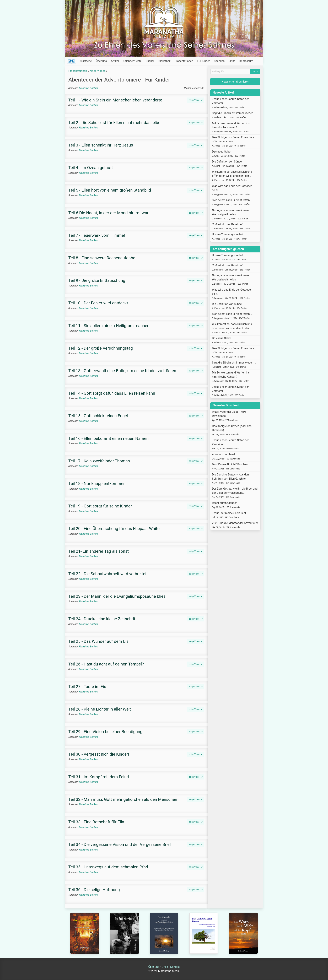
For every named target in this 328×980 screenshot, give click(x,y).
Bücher (150, 61)
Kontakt (175, 967)
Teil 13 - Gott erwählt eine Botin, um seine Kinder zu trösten (122, 371)
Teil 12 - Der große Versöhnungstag (101, 348)
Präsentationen (184, 61)
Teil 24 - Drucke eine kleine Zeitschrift (103, 619)
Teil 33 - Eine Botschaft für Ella (96, 822)
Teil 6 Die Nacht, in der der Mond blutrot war (109, 213)
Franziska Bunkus (88, 88)
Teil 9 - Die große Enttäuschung (97, 280)
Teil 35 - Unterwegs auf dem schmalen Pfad (108, 867)
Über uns (101, 61)
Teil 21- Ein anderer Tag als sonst (99, 551)
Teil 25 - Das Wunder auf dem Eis (99, 641)
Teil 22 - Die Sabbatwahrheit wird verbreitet (107, 574)
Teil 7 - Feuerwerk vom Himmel (97, 235)
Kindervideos (98, 71)
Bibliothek (164, 61)
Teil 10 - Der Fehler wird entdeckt (98, 303)
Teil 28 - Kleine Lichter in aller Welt (100, 709)
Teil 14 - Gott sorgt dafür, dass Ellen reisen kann (112, 393)
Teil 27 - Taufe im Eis (87, 687)
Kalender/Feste (132, 61)
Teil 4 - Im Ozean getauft (91, 168)
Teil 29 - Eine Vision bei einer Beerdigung (105, 732)
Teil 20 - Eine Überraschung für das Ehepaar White (114, 529)
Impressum (246, 61)
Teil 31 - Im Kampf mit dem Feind (99, 777)
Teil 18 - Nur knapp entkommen (97, 484)
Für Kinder (204, 61)
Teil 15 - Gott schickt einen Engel (98, 416)
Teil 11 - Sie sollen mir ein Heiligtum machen (109, 326)
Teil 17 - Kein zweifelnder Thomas (99, 461)
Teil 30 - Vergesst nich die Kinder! (99, 754)
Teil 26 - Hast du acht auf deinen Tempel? (106, 664)
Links (232, 61)
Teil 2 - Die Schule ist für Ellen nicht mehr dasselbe (114, 123)
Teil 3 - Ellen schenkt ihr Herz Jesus (101, 145)
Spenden (219, 61)
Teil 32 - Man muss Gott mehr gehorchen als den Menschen (123, 799)
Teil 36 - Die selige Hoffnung (94, 890)
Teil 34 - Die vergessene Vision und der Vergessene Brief (120, 844)
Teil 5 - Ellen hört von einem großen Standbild (110, 190)
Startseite (86, 61)
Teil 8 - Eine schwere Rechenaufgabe (102, 258)
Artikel (115, 61)
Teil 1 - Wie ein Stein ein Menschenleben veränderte (115, 100)
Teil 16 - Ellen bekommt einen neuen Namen (109, 438)
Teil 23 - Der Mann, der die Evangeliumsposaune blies (117, 596)
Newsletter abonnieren (235, 82)
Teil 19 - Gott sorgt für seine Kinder (100, 506)
